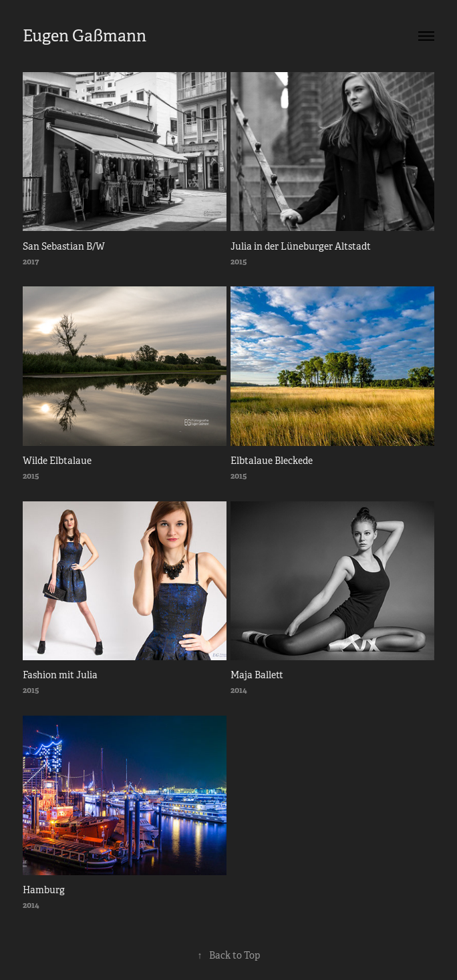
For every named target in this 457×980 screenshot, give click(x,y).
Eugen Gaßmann (85, 36)
